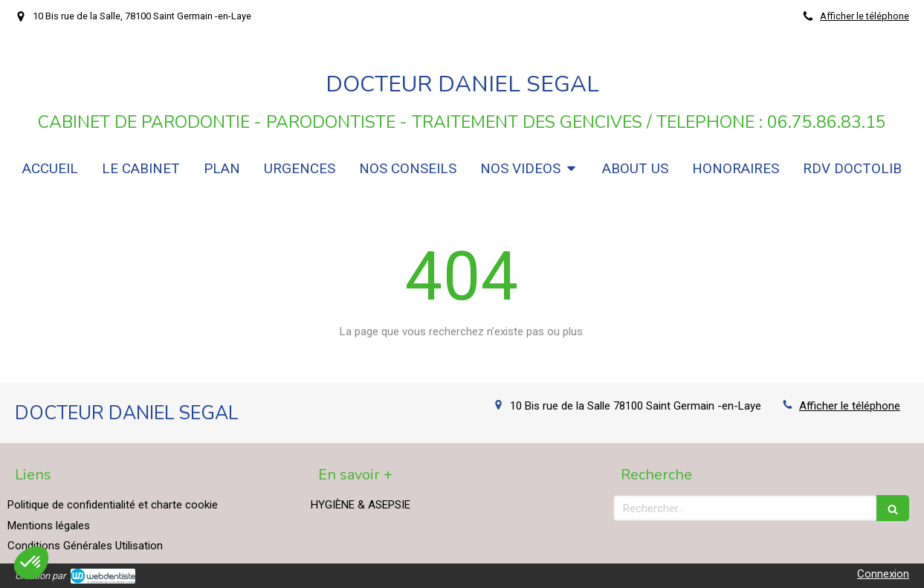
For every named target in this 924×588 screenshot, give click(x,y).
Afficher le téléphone (865, 16)
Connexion (883, 574)
